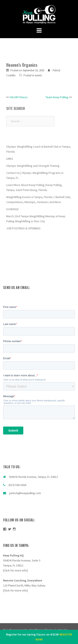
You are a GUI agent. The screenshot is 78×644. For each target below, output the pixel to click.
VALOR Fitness (19, 97)
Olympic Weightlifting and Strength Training (33, 166)
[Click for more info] (15, 570)
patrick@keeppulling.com (25, 493)
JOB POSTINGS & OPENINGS (23, 228)
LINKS (10, 159)
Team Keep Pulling (57, 97)
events (38, 75)
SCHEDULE (12, 209)
